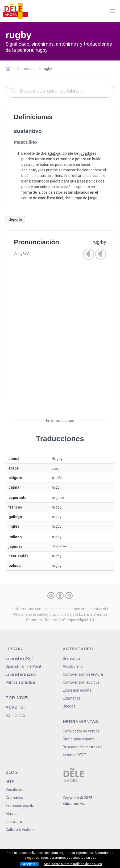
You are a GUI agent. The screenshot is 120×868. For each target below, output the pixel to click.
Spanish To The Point (23, 666)
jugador (86, 153)
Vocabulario (73, 666)
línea (59, 176)
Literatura (14, 822)
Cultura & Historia (20, 830)
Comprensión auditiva (81, 682)
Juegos (69, 706)
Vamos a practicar (21, 682)
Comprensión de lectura (83, 674)
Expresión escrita (77, 690)
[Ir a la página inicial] (9, 69)
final (68, 176)
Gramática (72, 658)
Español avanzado (21, 674)
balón (97, 159)
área (82, 176)
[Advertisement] (60, 339)
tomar (40, 159)
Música (12, 814)
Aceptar (29, 864)
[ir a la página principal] (15, 11)
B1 (24, 707)
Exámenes (72, 698)
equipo (53, 153)
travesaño (64, 187)
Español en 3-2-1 (20, 658)
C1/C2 (20, 715)
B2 (8, 715)
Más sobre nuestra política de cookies (73, 864)
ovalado (28, 164)
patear (81, 159)
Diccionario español (79, 739)
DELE (10, 782)
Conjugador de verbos (81, 731)
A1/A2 (11, 707)
